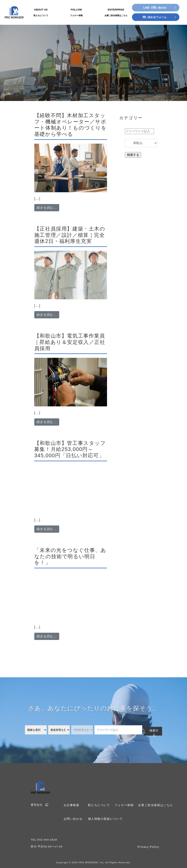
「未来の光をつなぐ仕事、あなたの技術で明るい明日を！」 (70, 556)
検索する (150, 730)
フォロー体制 (122, 805)
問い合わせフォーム (155, 17)
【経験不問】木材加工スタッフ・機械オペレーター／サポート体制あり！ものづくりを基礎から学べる (71, 125)
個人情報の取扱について (104, 818)
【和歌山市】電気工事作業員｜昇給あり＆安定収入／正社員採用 (70, 342)
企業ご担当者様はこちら (152, 805)
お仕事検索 (71, 805)
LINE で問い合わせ (155, 8)
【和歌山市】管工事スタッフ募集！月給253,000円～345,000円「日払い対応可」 (70, 449)
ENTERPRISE (116, 13)
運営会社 (39, 805)
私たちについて (98, 805)
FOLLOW (76, 13)
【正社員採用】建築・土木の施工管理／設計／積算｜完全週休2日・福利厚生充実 (70, 235)
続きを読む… (48, 207)
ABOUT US (41, 13)
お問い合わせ (73, 818)
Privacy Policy (149, 846)
